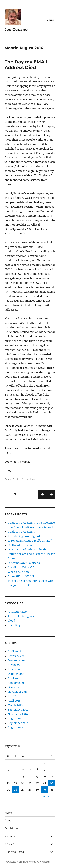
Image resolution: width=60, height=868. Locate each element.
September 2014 (18, 723)
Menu (50, 20)
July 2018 (14, 696)
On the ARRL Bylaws (21, 545)
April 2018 (14, 701)
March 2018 (15, 705)
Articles (9, 844)
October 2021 (16, 674)
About (9, 820)
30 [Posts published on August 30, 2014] (44, 790)
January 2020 (16, 683)
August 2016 (16, 718)
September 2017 (18, 710)
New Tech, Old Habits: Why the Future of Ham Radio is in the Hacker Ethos (31, 554)
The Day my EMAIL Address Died (27, 65)
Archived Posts (14, 852)
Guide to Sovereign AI (22, 532)
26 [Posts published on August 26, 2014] (16, 790)
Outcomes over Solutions (24, 563)
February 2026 (17, 656)
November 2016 (18, 714)
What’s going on (18, 572)
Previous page (42, 498)
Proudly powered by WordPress (35, 862)
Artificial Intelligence (21, 616)
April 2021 (14, 678)
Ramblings (29, 479)
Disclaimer (11, 828)
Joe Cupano (16, 29)
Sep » (45, 796)
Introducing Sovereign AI (24, 536)
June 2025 (14, 669)
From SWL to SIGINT (21, 576)
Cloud (11, 621)
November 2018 (18, 692)
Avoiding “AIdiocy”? (21, 567)
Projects (10, 836)
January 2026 (16, 660)
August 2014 (16, 727)
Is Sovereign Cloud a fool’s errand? (30, 541)
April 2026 (14, 651)
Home (9, 813)
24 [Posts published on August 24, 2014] (52, 783)
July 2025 (14, 665)
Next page (51, 498)
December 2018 (18, 687)
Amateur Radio (17, 612)
